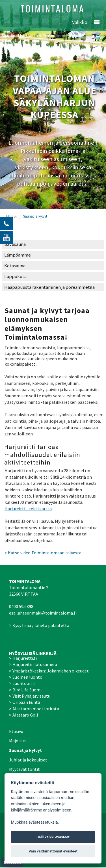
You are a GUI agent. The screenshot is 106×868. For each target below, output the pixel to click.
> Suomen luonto (26, 677)
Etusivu (12, 216)
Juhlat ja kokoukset (28, 760)
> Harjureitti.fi (23, 658)
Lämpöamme (18, 255)
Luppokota (15, 276)
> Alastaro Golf (24, 715)
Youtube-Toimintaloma (47, 36)
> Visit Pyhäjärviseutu (30, 696)
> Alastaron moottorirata (34, 709)
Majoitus (17, 741)
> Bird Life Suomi (25, 690)
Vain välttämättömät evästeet (53, 851)
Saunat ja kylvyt (35, 216)
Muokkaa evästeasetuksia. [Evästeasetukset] (35, 822)
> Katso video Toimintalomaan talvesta (43, 553)
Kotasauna (15, 266)
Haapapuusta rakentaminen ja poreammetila (49, 287)
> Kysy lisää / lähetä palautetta (39, 625)
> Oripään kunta (25, 702)
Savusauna (15, 244)
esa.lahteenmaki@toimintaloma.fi (43, 613)
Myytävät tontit (24, 769)
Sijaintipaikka (13, 36)
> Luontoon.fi (22, 683)
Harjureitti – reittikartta (28, 509)
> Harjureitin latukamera (33, 664)
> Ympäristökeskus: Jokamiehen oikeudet (49, 671)
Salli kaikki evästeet (53, 837)
